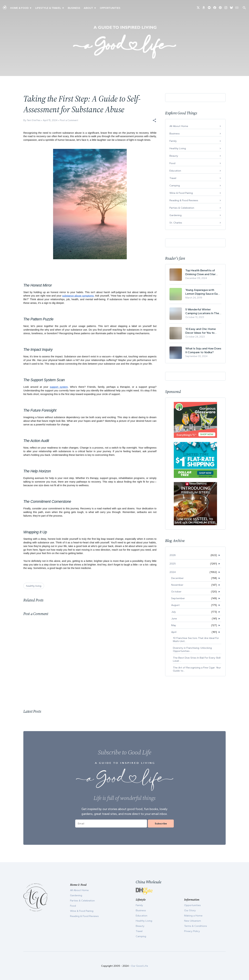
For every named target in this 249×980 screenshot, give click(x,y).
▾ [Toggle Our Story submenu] (95, 8)
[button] (154, 120)
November (177, 585)
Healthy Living (178, 148)
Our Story (190, 910)
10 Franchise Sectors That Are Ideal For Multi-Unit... (196, 640)
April (174, 632)
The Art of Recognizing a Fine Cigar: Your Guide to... (197, 669)
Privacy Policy (192, 931)
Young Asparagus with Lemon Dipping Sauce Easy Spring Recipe (203, 292)
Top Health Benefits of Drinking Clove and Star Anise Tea (200, 272)
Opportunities (110, 8)
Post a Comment (69, 120)
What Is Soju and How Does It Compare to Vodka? (203, 350)
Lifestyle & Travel (48, 8)
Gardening (176, 215)
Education (175, 171)
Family (173, 141)
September (178, 598)
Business (74, 8)
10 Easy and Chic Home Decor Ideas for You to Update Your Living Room (202, 331)
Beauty (174, 156)
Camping (175, 185)
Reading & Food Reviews (184, 200)
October (176, 592)
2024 (173, 572)
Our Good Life (140, 966)
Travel (173, 178)
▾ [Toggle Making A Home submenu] (31, 8)
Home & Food (19, 8)
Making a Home (193, 916)
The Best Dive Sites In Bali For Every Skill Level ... (197, 659)
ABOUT (88, 8)
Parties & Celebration (182, 208)
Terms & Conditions (196, 926)
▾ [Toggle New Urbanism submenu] (63, 8)
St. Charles (176, 223)
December (177, 578)
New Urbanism (193, 921)
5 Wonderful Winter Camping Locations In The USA (202, 311)
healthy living (34, 586)
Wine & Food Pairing (181, 193)
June (174, 619)
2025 (173, 564)
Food (172, 163)
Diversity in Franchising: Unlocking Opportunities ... (192, 649)
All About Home (179, 126)
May (174, 625)
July (174, 612)
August (175, 605)
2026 (173, 555)
